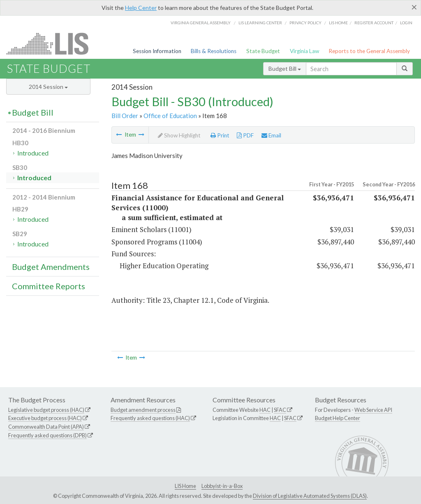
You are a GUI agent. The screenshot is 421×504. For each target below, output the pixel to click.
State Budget (263, 51)
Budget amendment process (143, 410)
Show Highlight (179, 135)
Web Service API (373, 410)
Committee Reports (49, 286)
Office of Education (170, 116)
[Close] (414, 7)
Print (220, 135)
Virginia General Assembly (201, 23)
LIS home (338, 23)
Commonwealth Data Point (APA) (46, 427)
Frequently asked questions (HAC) (150, 418)
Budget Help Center (338, 418)
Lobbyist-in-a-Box (222, 486)
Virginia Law (304, 51)
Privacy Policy (305, 23)
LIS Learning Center (260, 23)
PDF (245, 135)
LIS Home (185, 486)
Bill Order (125, 116)
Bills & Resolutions (214, 51)
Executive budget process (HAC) (45, 418)
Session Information (157, 51)
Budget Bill (285, 69)
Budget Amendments (51, 267)
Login (406, 23)
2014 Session (48, 87)
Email (271, 135)
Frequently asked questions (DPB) (47, 435)
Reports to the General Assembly (369, 51)
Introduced (33, 153)
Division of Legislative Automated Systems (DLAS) (310, 496)
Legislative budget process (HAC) (46, 410)
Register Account (374, 23)
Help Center (141, 8)
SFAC (280, 410)
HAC (265, 410)
